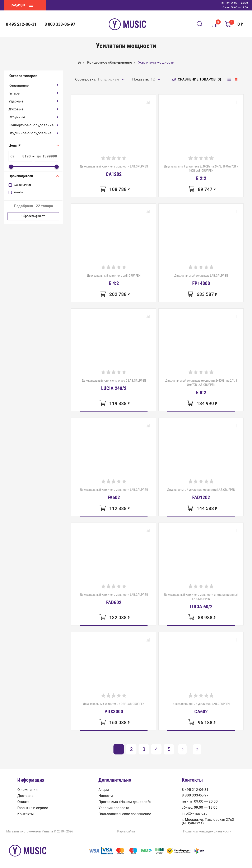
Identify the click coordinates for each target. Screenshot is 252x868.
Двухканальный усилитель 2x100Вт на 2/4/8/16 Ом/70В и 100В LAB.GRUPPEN (201, 173)
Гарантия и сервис (33, 808)
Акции (104, 790)
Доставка (25, 796)
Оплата (23, 802)
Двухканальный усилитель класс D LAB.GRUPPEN (114, 385)
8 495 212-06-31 (21, 24)
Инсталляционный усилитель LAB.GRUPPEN (201, 708)
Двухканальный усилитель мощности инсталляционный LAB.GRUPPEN (201, 601)
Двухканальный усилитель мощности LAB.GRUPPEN (114, 171)
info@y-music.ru (195, 814)
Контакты (25, 814)
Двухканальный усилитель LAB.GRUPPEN (114, 280)
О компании (27, 790)
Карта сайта (126, 832)
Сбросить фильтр (33, 216)
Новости (106, 796)
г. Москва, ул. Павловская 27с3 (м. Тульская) (208, 821)
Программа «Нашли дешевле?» (125, 802)
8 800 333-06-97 (60, 24)
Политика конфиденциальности (207, 832)
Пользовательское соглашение (125, 814)
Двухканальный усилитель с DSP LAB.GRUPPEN (114, 708)
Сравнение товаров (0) (197, 79)
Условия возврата (114, 808)
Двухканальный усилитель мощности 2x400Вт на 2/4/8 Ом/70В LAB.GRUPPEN (201, 387)
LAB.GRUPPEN (22, 185)
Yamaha (18, 192)
